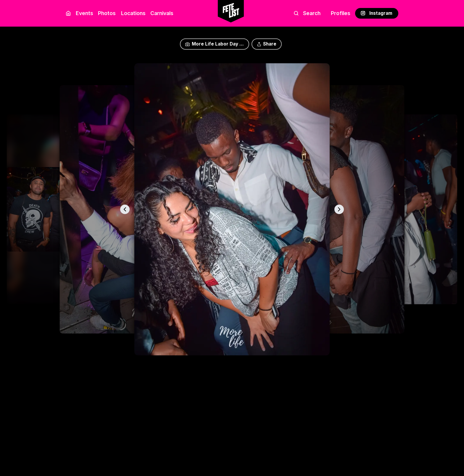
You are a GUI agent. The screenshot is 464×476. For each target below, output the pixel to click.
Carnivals (162, 13)
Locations (132, 13)
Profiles (341, 13)
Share (267, 44)
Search (307, 13)
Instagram (377, 13)
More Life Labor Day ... (214, 44)
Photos (107, 13)
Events (84, 13)
